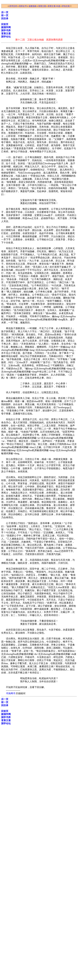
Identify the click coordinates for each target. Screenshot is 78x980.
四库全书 (23, 6)
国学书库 (6, 30)
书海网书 (11, 693)
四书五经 (13, 6)
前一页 (5, 15)
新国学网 (6, 27)
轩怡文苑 (66, 6)
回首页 (5, 24)
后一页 (5, 12)
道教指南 (32, 6)
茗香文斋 (42, 6)
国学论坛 (6, 37)
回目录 (5, 18)
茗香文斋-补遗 (54, 6)
